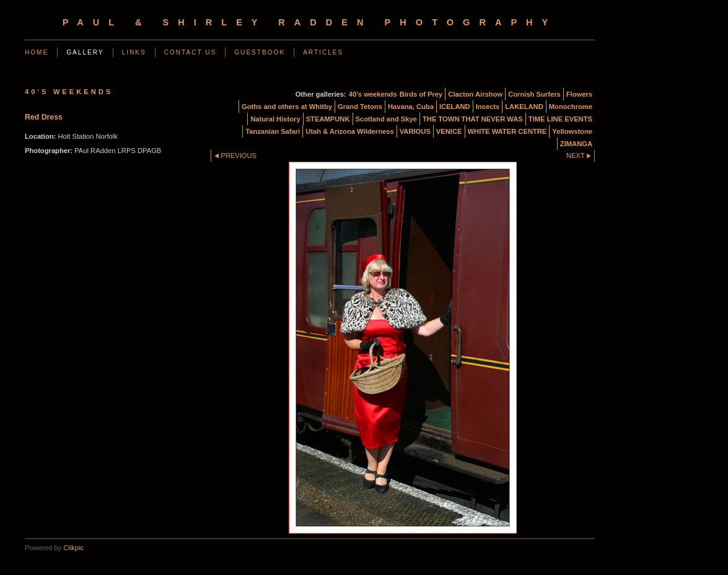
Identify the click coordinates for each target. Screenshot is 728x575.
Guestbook (260, 52)
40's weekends (373, 94)
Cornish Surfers (534, 94)
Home (37, 52)
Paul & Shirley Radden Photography (310, 22)
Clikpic (73, 548)
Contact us (191, 52)
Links (134, 52)
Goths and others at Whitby (287, 107)
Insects (488, 107)
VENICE (449, 131)
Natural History (275, 119)
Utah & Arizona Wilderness (349, 131)
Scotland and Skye (386, 119)
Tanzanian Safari (273, 131)
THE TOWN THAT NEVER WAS (473, 119)
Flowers (579, 94)
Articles (323, 52)
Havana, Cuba (411, 107)
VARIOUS (415, 131)
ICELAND (455, 107)
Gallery (85, 52)
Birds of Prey (421, 94)
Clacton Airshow (475, 94)
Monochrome (571, 107)
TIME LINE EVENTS (560, 119)
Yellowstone (572, 131)
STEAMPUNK (328, 119)
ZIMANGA (576, 144)
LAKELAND (524, 107)
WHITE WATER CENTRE (507, 131)
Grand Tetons (360, 107)
